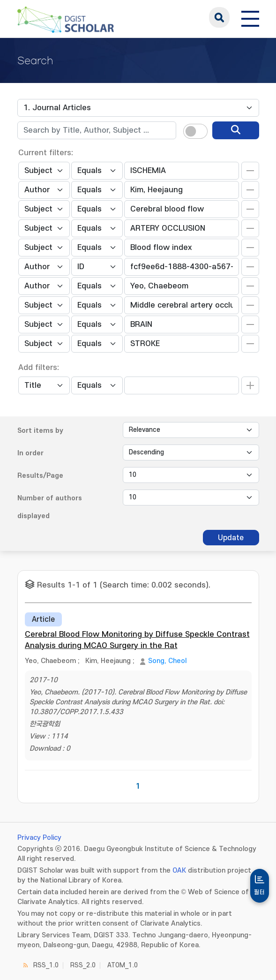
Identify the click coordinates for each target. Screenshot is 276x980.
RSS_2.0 (83, 965)
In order (30, 453)
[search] (236, 130)
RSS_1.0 (46, 965)
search (219, 17)
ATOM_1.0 (123, 965)
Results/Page (40, 476)
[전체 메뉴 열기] (250, 17)
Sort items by (40, 431)
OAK (179, 871)
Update (231, 538)
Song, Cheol (167, 661)
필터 (260, 892)
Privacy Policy (39, 838)
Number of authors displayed (50, 507)
